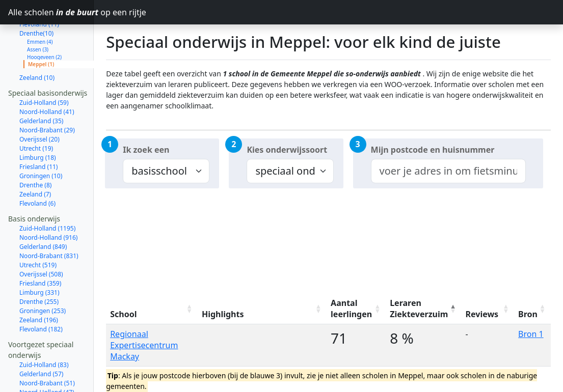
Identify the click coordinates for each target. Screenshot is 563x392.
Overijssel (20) (39, 103)
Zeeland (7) (35, 158)
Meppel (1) (41, 28)
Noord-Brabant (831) (49, 220)
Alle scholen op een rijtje (51, 12)
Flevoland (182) (41, 293)
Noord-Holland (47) (47, 356)
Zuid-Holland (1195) (47, 192)
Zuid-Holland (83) (44, 329)
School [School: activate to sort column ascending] (123, 314)
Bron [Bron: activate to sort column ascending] (528, 314)
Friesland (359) (40, 247)
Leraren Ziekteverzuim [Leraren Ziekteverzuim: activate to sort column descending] (419, 309)
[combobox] (449, 171)
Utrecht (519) (38, 229)
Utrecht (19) (36, 112)
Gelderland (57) (41, 338)
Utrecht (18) (36, 384)
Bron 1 (531, 334)
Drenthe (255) (39, 265)
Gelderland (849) (43, 211)
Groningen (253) (43, 275)
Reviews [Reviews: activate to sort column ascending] (482, 314)
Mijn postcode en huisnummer (433, 150)
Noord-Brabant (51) (47, 347)
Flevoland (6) (37, 167)
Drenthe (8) (35, 149)
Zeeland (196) (39, 284)
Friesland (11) (38, 131)
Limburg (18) (38, 121)
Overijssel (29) (39, 365)
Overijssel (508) (41, 238)
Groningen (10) (41, 140)
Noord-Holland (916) (48, 201)
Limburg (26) (38, 374)
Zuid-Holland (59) (44, 66)
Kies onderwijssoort (287, 150)
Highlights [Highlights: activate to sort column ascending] (223, 314)
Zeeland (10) (37, 41)
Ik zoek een (146, 150)
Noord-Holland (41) (47, 76)
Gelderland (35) (41, 85)
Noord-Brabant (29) (47, 94)
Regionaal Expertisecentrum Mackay (144, 345)
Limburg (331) (39, 256)
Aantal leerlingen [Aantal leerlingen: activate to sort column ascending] (351, 309)
